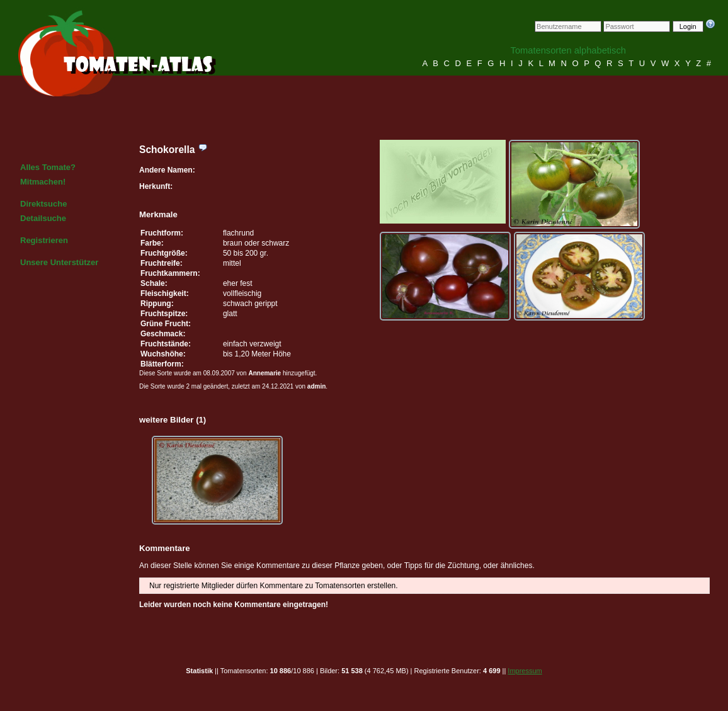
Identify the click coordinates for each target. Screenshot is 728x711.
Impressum (525, 671)
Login (688, 26)
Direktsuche (43, 204)
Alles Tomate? (48, 167)
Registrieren (44, 240)
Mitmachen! (43, 182)
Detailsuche (43, 218)
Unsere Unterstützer (59, 262)
